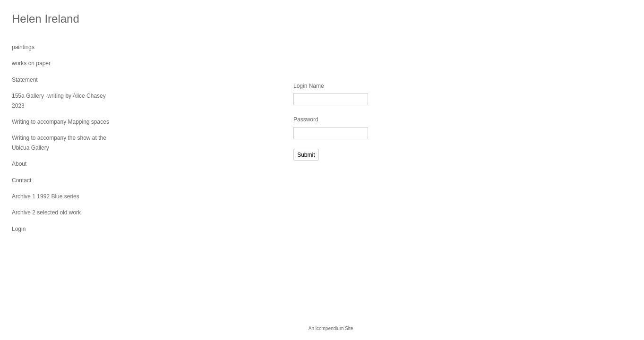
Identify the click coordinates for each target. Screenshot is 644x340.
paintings (23, 47)
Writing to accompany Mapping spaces (60, 122)
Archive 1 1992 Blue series (46, 196)
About (19, 164)
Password (306, 119)
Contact (21, 180)
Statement (25, 80)
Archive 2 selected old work (46, 212)
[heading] (35, 19)
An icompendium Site (331, 328)
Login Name (309, 86)
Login (19, 229)
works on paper (31, 63)
